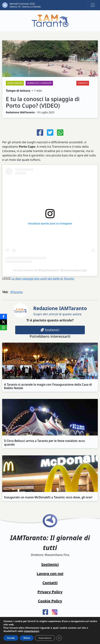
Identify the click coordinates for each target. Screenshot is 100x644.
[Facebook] (3, 317)
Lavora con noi (50, 574)
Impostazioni (45, 638)
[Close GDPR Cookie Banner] (59, 638)
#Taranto (17, 292)
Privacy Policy (50, 592)
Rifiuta (27, 638)
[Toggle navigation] (93, 5)
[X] (3, 322)
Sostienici (50, 330)
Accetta (11, 638)
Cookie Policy (50, 601)
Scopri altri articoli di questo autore (60, 311)
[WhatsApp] (3, 327)
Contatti (50, 583)
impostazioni (31, 631)
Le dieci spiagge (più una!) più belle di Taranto (43, 279)
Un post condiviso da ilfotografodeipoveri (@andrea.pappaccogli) (50, 270)
